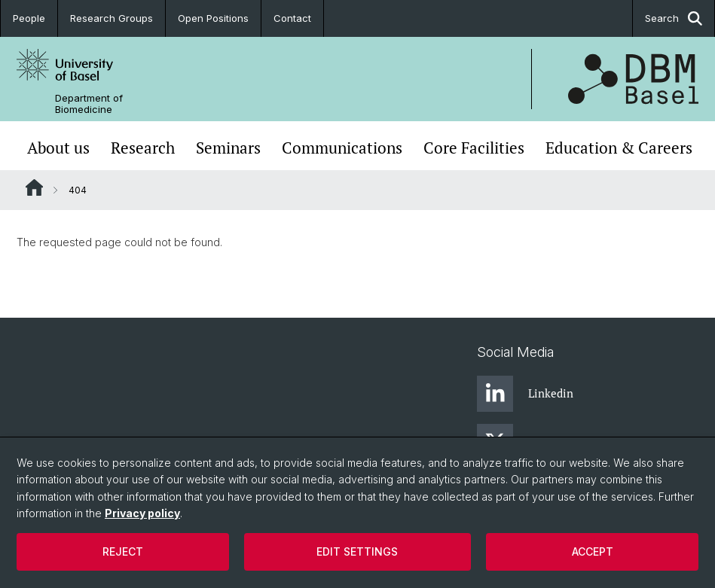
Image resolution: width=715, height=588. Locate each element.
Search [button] (674, 18)
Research (143, 148)
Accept (593, 551)
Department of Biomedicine (89, 104)
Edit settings (357, 551)
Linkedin (525, 394)
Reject (123, 551)
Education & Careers (619, 148)
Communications (342, 148)
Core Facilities (474, 148)
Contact (292, 18)
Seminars (228, 148)
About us (58, 148)
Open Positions (213, 18)
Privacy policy (142, 513)
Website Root (34, 187)
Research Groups (112, 18)
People (29, 18)
